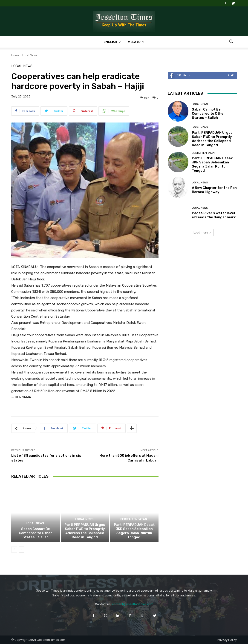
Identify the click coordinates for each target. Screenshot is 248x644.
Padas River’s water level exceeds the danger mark (214, 215)
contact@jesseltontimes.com (133, 604)
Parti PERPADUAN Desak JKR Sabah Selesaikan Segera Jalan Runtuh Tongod (134, 531)
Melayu (136, 42)
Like (231, 75)
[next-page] (22, 550)
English (112, 42)
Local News (30, 55)
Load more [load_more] (202, 232)
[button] (231, 42)
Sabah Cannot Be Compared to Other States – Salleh (35, 533)
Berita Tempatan (134, 520)
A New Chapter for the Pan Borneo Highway (214, 190)
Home (15, 55)
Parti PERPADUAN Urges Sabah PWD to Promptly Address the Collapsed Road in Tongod (85, 531)
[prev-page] (14, 550)
